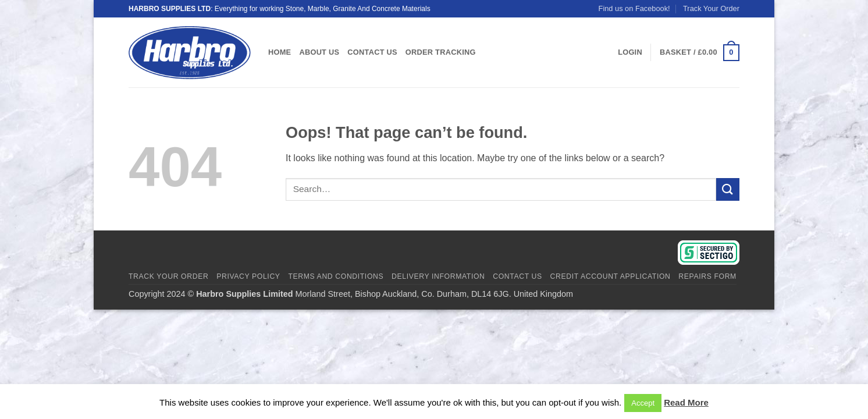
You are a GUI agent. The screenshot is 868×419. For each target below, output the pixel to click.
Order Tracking (441, 52)
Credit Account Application (611, 276)
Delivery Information (438, 276)
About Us (319, 52)
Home (280, 52)
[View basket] (700, 53)
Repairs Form (707, 276)
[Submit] (728, 189)
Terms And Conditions (336, 276)
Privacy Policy (248, 276)
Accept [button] (643, 403)
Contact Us (372, 52)
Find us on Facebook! (634, 8)
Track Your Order (711, 8)
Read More (686, 402)
